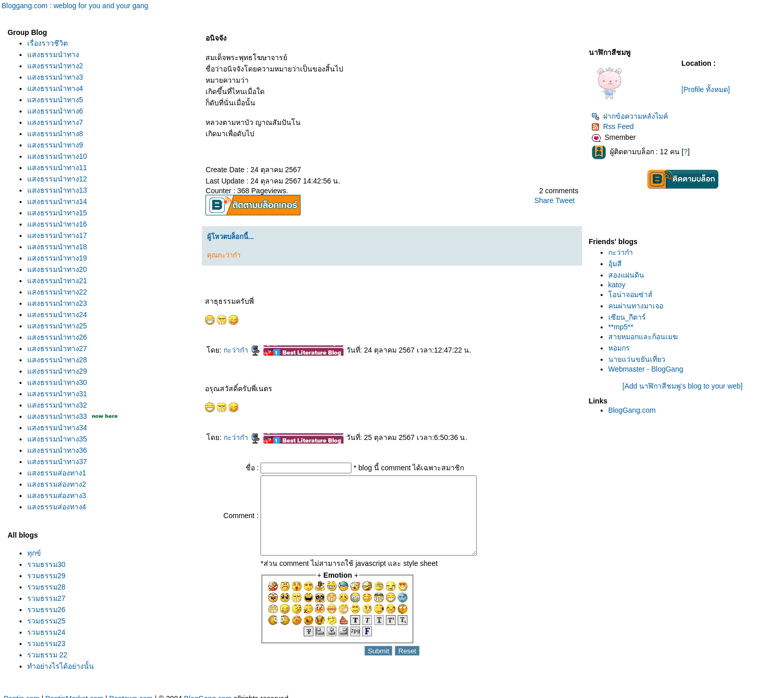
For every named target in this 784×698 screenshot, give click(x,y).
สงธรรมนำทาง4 (55, 88)
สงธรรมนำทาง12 (57, 179)
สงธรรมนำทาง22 (57, 292)
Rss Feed (613, 126)
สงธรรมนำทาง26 (57, 337)
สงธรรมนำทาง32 (57, 405)
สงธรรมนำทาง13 (57, 190)
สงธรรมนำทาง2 (55, 66)
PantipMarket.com (74, 692)
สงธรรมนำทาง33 (57, 416)
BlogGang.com (632, 410)
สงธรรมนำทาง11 (57, 168)
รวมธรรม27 (46, 598)
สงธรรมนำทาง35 (57, 439)
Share (544, 200)
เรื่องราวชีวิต (48, 43)
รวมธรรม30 (46, 564)
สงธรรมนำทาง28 (57, 360)
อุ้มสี (615, 264)
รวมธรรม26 (46, 610)
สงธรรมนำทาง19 (57, 258)
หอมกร (619, 348)
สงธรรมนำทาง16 (57, 224)
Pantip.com (22, 692)
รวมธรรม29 (46, 576)
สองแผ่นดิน (626, 275)
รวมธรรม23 (46, 644)
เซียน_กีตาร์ (627, 317)
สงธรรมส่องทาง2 (57, 484)
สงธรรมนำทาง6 (55, 111)
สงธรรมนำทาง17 (57, 235)
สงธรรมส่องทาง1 (57, 473)
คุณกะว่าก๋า (224, 255)
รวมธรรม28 (46, 587)
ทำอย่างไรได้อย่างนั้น (61, 666)
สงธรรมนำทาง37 (57, 462)
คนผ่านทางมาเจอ (636, 306)
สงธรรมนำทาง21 (57, 281)
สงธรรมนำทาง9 (55, 145)
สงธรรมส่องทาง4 (57, 507)
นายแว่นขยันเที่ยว (637, 359)
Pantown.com (131, 692)
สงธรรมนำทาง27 (57, 348)
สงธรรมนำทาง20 (57, 269)
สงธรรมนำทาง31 (57, 394)
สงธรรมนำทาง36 (57, 450)
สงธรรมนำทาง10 (57, 156)
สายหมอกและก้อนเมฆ (643, 337)
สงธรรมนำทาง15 (57, 213)
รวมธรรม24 (46, 632)
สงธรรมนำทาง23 (57, 303)
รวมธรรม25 (46, 621)
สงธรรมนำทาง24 (57, 315)
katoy (617, 285)
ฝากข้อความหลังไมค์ (630, 116)
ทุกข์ (34, 553)
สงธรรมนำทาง (53, 54)
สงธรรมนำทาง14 (57, 201)
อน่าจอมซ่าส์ (630, 295)
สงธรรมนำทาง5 (55, 100)
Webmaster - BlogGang (646, 369)
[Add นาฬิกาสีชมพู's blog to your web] (683, 386)
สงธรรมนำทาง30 (57, 382)
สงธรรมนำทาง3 (55, 77)
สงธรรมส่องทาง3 (57, 495)
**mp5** (621, 327)
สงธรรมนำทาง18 (57, 247)
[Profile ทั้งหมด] (705, 89)
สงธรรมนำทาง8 (55, 134)
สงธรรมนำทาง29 (57, 371)
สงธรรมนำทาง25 (57, 326)
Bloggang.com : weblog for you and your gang (75, 6)
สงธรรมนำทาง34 (57, 428)
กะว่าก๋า (242, 350)
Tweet (565, 200)
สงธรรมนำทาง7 (55, 122)
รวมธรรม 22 (47, 655)
